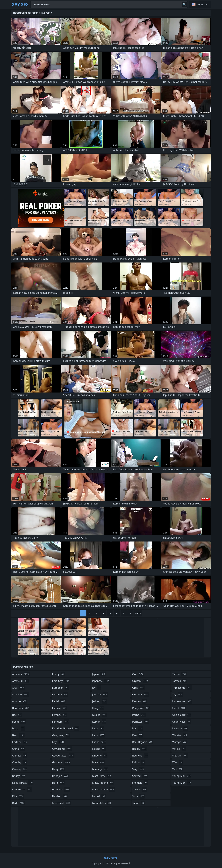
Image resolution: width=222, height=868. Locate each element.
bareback (21, 708)
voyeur (179, 749)
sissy (139, 796)
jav (97, 688)
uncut (179, 708)
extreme (60, 694)
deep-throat (23, 783)
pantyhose (141, 708)
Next (138, 613)
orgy (139, 688)
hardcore (61, 789)
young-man (182, 776)
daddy (19, 776)
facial (59, 701)
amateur (21, 674)
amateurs (21, 681)
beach (19, 728)
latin (99, 735)
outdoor (141, 694)
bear (18, 735)
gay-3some (62, 749)
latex (98, 728)
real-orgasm (143, 742)
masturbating (103, 783)
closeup (20, 769)
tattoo (179, 674)
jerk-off (100, 694)
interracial (62, 803)
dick (18, 796)
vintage (180, 742)
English (202, 4)
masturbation (103, 789)
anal (19, 688)
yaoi (178, 769)
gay (58, 742)
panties (139, 701)
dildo (19, 803)
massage (100, 769)
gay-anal (61, 762)
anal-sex (21, 694)
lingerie (100, 756)
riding (139, 762)
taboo (139, 803)
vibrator (180, 735)
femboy (60, 715)
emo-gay (61, 681)
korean (99, 722)
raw (138, 735)
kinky (98, 708)
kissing (100, 715)
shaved (140, 776)
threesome (182, 688)
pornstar (141, 722)
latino (99, 742)
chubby (20, 762)
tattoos (179, 681)
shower (140, 789)
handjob (61, 776)
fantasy (60, 708)
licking (99, 749)
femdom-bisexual (66, 728)
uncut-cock (182, 715)
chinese (20, 756)
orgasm (140, 681)
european (61, 688)
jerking (100, 701)
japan (99, 674)
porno (139, 715)
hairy (59, 769)
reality (140, 749)
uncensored (182, 701)
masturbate (102, 776)
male (98, 762)
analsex (20, 701)
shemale (140, 783)
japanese (101, 681)
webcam (180, 756)
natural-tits (102, 803)
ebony (59, 674)
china (18, 749)
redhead (140, 756)
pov (138, 728)
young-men (182, 783)
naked (99, 796)
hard (59, 783)
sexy (138, 769)
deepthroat (22, 789)
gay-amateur (63, 756)
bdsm (19, 722)
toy (178, 694)
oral (138, 674)
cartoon (20, 742)
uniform (180, 728)
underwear (182, 722)
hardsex (60, 796)
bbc (17, 715)
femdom (61, 722)
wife (178, 762)
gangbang (61, 735)
